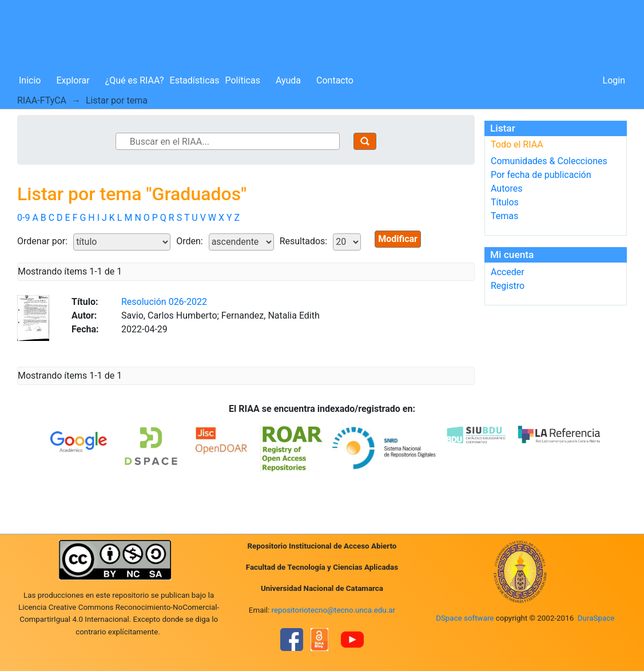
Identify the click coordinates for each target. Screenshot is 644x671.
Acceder (508, 272)
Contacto (335, 80)
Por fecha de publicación (541, 175)
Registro (508, 286)
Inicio (30, 80)
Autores (506, 188)
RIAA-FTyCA (42, 100)
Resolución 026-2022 (164, 302)
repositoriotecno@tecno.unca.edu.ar (334, 610)
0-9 (23, 218)
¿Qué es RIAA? (135, 80)
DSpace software (465, 618)
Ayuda (288, 80)
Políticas (243, 80)
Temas (504, 216)
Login (614, 80)
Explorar (73, 80)
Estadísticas (195, 80)
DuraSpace (596, 618)
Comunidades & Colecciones (549, 161)
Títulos (505, 202)
